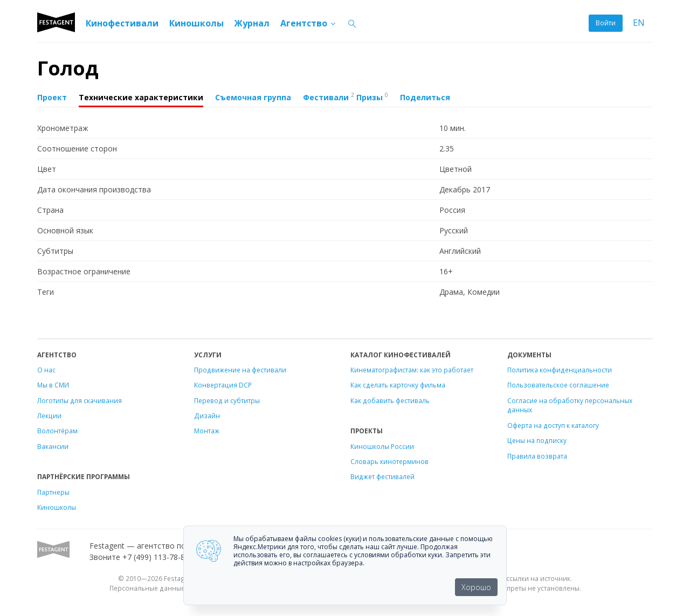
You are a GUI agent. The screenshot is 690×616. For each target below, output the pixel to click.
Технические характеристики (141, 97)
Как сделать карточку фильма (398, 385)
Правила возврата (537, 456)
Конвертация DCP (223, 385)
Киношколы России (382, 446)
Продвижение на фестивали (240, 370)
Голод (68, 68)
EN (639, 23)
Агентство (309, 23)
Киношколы (196, 23)
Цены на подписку (537, 440)
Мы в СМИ (53, 385)
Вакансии (53, 446)
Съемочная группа (253, 97)
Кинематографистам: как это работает (412, 370)
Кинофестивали (122, 23)
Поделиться (425, 97)
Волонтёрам (57, 431)
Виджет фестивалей (382, 476)
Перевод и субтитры (227, 400)
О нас (46, 370)
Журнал (252, 23)
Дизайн (207, 416)
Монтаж (207, 431)
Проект (52, 97)
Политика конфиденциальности (560, 370)
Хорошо (476, 587)
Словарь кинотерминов (389, 461)
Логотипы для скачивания (80, 400)
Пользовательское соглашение (558, 385)
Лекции (49, 416)
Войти (606, 23)
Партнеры (53, 492)
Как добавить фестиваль (390, 400)
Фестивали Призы (346, 96)
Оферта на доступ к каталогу (553, 425)
